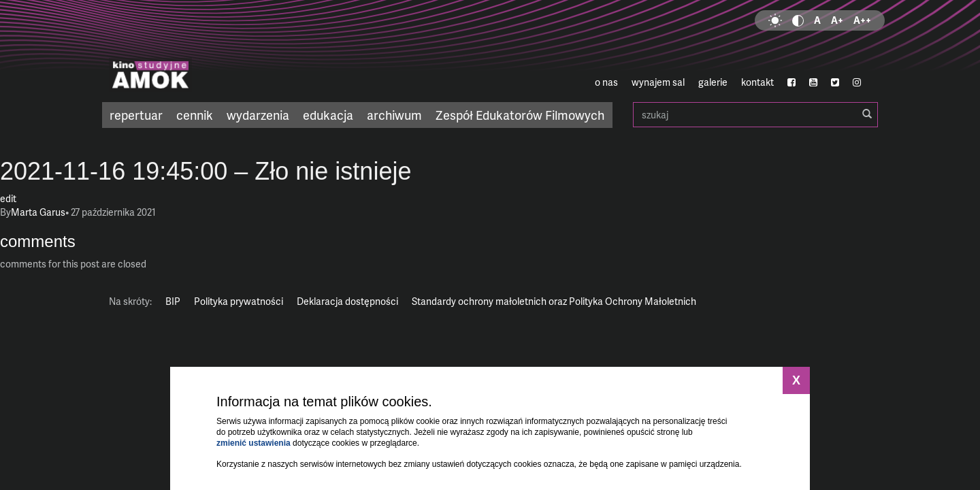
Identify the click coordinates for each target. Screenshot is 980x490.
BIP (173, 301)
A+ (837, 20)
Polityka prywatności (239, 301)
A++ (862, 20)
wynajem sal (658, 82)
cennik (195, 115)
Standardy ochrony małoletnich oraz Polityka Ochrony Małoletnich (554, 301)
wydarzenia (258, 115)
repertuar (136, 115)
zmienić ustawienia (254, 443)
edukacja (328, 115)
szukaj (755, 115)
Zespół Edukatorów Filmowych (520, 115)
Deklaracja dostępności (347, 301)
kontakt (757, 82)
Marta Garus (38, 212)
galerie (713, 82)
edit (8, 198)
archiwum (394, 115)
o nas (606, 82)
